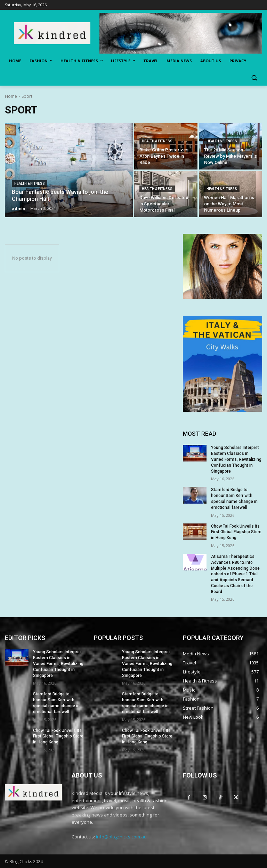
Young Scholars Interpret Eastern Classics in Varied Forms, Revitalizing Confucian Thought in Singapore (236, 459)
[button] (254, 78)
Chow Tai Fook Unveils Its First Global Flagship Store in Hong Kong (236, 532)
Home (11, 96)
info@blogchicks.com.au (121, 837)
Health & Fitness (30, 184)
